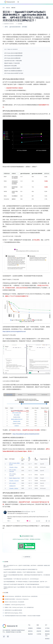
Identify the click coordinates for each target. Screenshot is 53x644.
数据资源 (30, 634)
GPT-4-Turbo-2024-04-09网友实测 (12, 59)
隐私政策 (47, 631)
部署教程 (39, 628)
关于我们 (47, 628)
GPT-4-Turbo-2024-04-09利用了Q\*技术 (14, 74)
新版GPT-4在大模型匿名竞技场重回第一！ (14, 71)
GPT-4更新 (24, 27)
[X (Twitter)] (4, 636)
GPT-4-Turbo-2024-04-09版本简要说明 (13, 54)
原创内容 (39, 631)
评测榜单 (30, 628)
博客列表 (8, 8)
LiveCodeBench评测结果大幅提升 (12, 69)
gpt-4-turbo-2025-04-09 (15, 27)
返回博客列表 (26, 557)
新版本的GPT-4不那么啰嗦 (10, 66)
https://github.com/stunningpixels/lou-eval (15, 332)
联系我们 (47, 639)
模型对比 (30, 631)
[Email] (8, 636)
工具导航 (39, 634)
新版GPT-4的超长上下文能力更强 (12, 64)
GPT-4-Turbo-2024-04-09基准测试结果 (13, 56)
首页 (4, 8)
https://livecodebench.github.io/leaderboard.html (27, 434)
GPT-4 (6, 27)
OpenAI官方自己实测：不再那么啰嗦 (13, 61)
